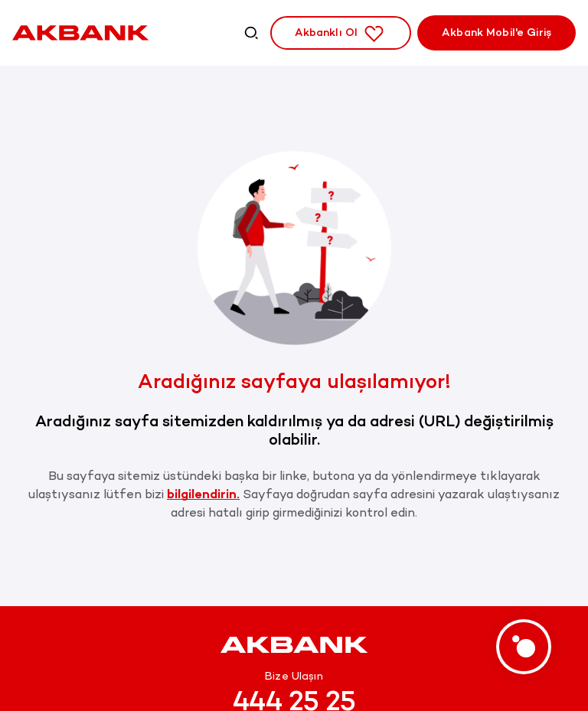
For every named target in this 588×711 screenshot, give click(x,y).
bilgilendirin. (203, 494)
